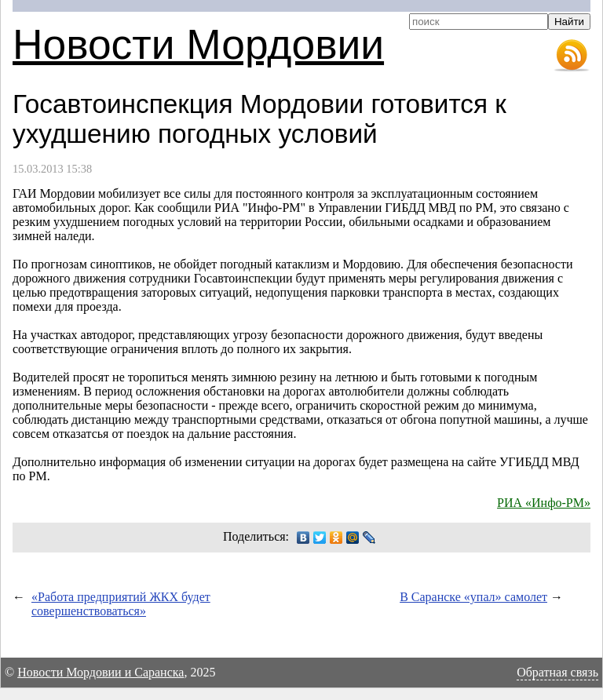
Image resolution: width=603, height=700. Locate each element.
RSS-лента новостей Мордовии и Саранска (572, 56)
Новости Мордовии (198, 44)
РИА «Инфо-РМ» (544, 503)
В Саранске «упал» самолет (473, 597)
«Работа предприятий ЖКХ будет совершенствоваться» (121, 604)
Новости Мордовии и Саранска (100, 672)
